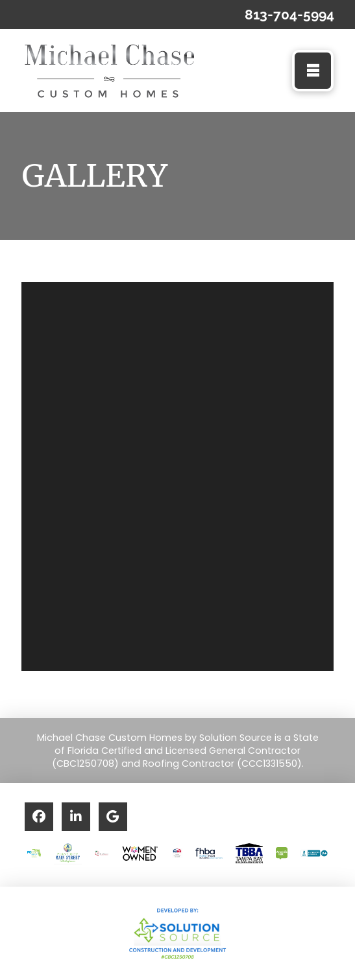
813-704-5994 (289, 15)
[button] (313, 71)
